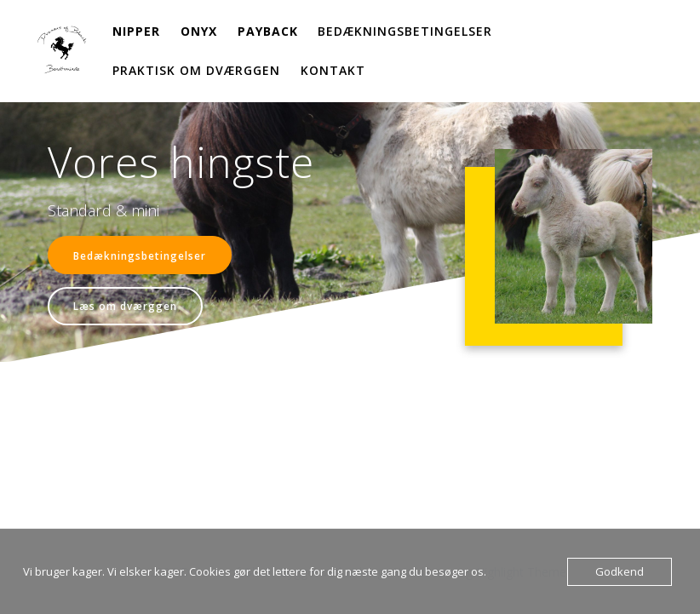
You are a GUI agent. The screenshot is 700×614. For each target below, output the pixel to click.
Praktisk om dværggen (196, 70)
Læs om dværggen (125, 306)
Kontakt (333, 70)
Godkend (620, 571)
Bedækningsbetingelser (405, 31)
